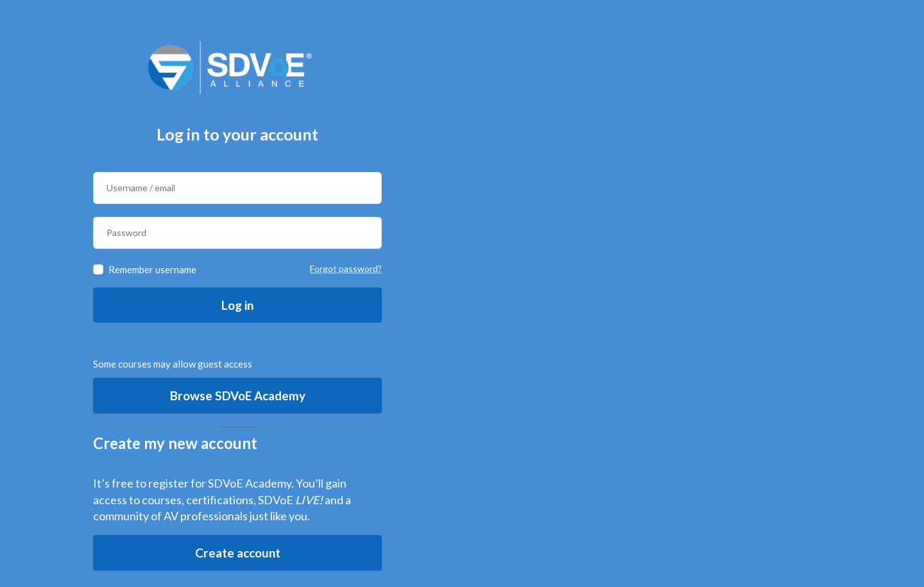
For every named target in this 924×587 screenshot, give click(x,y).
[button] (103, 343)
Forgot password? (346, 268)
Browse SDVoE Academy (238, 396)
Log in (237, 305)
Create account (238, 553)
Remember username (152, 269)
